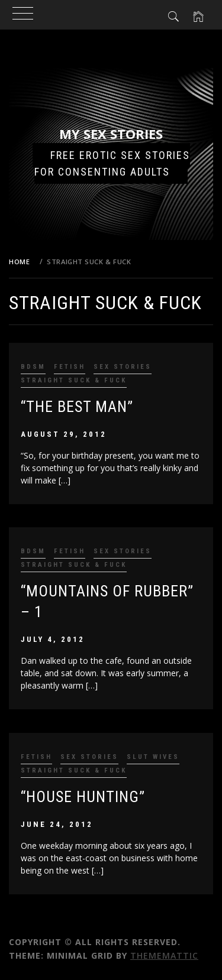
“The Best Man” (77, 407)
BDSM (33, 367)
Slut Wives (153, 757)
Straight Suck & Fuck (74, 380)
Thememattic (164, 955)
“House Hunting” (83, 797)
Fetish (70, 367)
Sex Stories (123, 367)
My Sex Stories (111, 134)
